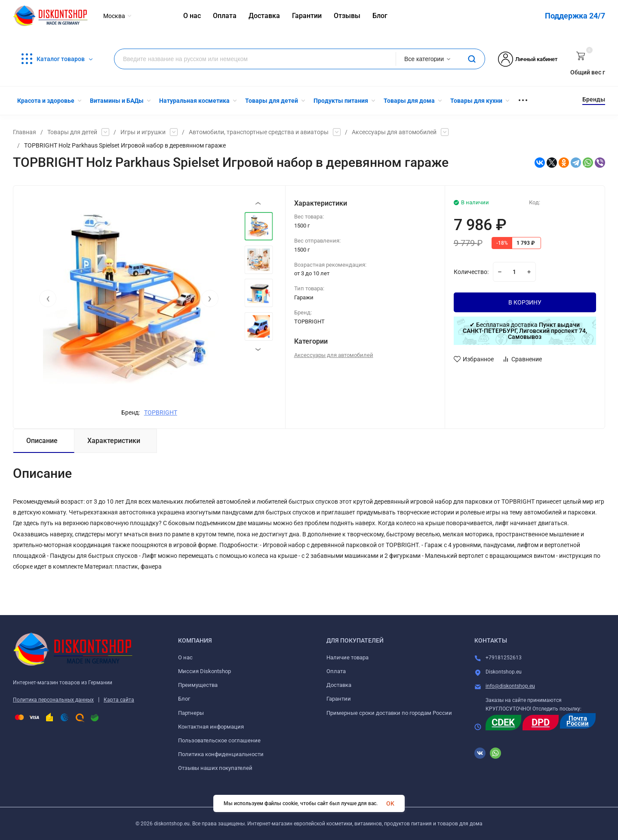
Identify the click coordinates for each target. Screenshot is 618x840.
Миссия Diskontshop (204, 671)
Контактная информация (211, 727)
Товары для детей (72, 132)
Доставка (339, 685)
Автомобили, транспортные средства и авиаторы (259, 132)
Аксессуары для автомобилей (394, 132)
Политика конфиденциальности (221, 754)
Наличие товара (347, 657)
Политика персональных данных (53, 700)
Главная (25, 132)
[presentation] (48, 298)
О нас (185, 657)
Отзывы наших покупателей (215, 768)
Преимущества (198, 685)
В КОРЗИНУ (525, 302)
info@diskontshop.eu (510, 686)
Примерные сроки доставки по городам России (389, 713)
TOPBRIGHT (161, 412)
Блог (184, 699)
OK (390, 803)
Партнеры (191, 713)
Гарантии (339, 699)
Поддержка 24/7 (575, 16)
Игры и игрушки (143, 132)
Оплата (336, 671)
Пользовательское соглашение (219, 740)
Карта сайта (119, 700)
